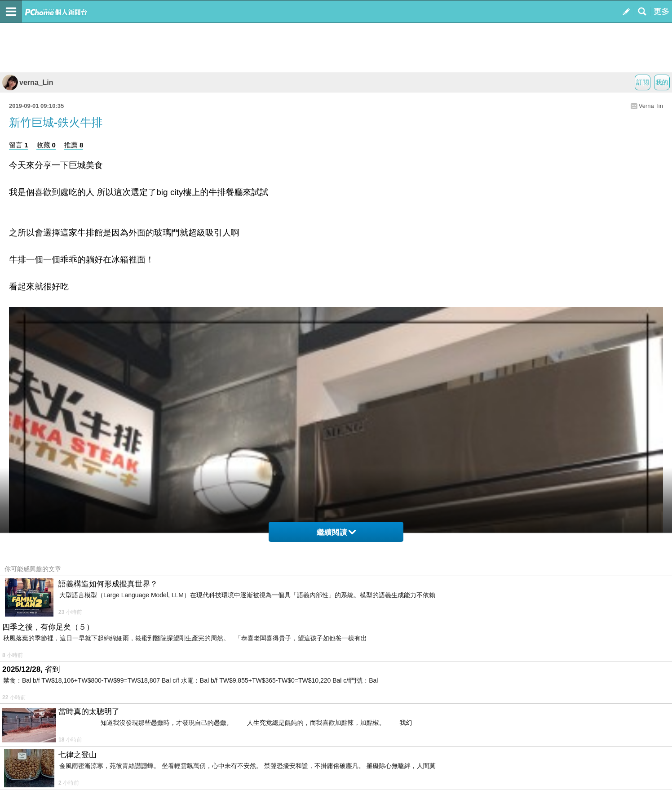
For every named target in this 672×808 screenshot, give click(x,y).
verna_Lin (28, 82)
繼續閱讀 (336, 532)
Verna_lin (651, 106)
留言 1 (19, 145)
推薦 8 (74, 145)
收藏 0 (46, 145)
